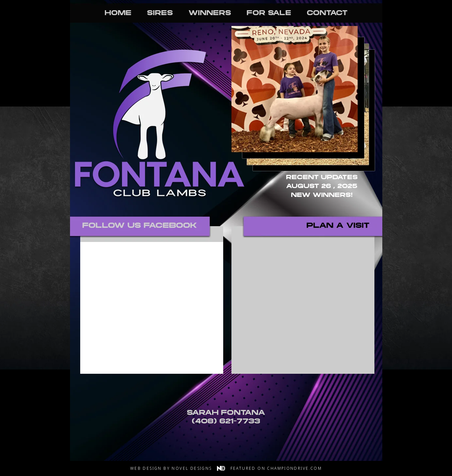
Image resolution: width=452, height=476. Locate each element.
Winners (210, 13)
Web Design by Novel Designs (179, 468)
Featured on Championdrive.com (276, 468)
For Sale (269, 13)
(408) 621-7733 (226, 422)
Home (118, 13)
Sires (160, 13)
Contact (327, 13)
